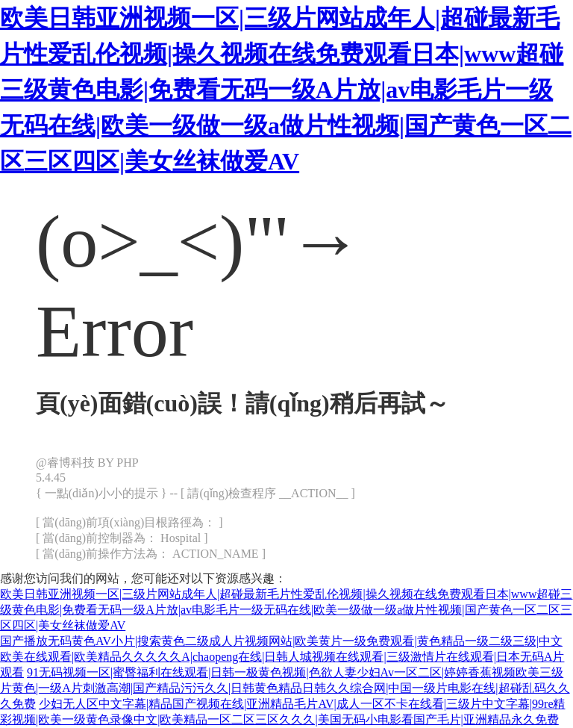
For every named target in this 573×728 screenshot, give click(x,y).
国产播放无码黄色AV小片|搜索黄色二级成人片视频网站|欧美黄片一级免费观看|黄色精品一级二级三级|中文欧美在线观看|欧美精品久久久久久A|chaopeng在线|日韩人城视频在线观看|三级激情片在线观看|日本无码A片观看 (282, 657)
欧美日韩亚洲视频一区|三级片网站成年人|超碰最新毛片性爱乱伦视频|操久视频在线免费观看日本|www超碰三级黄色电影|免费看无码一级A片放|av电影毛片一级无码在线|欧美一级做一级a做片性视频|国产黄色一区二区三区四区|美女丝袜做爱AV (286, 90)
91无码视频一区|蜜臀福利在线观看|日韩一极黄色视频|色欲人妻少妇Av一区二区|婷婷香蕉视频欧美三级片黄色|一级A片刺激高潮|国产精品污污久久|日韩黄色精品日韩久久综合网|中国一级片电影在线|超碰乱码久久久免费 (285, 688)
